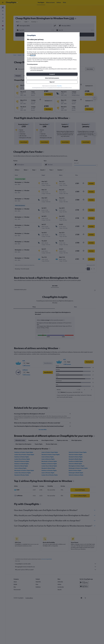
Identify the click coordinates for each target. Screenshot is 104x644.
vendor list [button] (33, 55)
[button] (52, 74)
